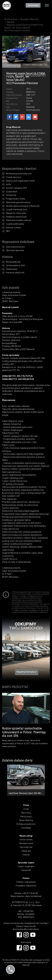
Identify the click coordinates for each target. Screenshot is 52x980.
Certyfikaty (26, 828)
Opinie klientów (26, 820)
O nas (26, 809)
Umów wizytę (33, 5)
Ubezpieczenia (26, 843)
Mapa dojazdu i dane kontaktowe (26, 896)
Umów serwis (26, 840)
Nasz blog (26, 813)
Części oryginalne (26, 866)
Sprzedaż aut (26, 847)
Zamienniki (26, 870)
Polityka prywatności (26, 824)
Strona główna (11, 19)
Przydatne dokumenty (26, 886)
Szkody (26, 855)
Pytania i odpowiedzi (26, 882)
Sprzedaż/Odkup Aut (29, 19)
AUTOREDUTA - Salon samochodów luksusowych (7, 5)
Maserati (11, 22)
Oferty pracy (26, 817)
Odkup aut (26, 851)
